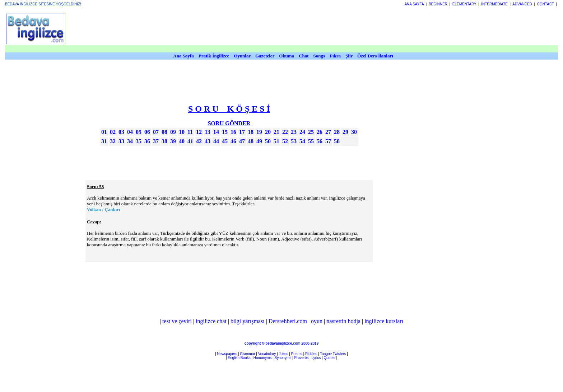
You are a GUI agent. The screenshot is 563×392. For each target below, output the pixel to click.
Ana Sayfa (183, 56)
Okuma (287, 56)
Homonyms (263, 358)
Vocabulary (267, 354)
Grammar (247, 354)
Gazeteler (265, 56)
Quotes (329, 358)
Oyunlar (242, 56)
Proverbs (301, 358)
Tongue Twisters (333, 354)
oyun (317, 321)
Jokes (283, 354)
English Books (239, 358)
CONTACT (546, 4)
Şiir (349, 56)
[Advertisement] (445, 183)
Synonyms (283, 358)
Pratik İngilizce (214, 56)
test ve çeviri (177, 321)
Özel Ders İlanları (375, 56)
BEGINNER (438, 4)
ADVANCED (522, 4)
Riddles (311, 354)
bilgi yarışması (248, 321)
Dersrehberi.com (288, 321)
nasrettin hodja (343, 321)
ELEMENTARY (464, 4)
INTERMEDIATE (494, 4)
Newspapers (227, 354)
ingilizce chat (211, 321)
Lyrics (316, 358)
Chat (304, 56)
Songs (319, 56)
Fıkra (335, 56)
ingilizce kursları (384, 321)
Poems (297, 354)
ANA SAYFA (414, 4)
